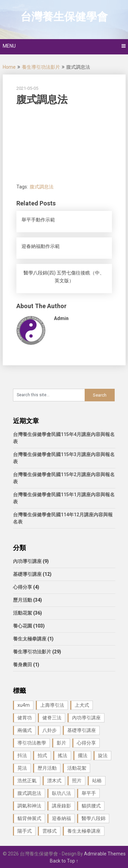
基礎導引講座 (27, 574)
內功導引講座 (27, 561)
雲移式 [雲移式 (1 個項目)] (49, 831)
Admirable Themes (105, 854)
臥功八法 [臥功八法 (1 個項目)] (61, 793)
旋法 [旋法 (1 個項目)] (103, 755)
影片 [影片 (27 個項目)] (61, 743)
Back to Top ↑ (64, 861)
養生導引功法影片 (41, 67)
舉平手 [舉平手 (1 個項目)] (89, 793)
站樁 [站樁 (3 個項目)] (97, 781)
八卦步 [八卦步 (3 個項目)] (49, 730)
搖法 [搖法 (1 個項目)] (62, 755)
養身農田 (23, 665)
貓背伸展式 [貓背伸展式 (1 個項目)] (29, 818)
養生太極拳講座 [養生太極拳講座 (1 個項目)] (84, 831)
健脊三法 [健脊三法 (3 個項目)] (52, 718)
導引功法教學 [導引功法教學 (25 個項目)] (32, 743)
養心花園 (23, 626)
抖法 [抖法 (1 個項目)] (22, 755)
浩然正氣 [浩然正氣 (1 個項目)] (27, 781)
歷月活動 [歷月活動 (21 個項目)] (47, 768)
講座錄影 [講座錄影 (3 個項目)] (61, 806)
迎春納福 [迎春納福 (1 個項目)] (61, 818)
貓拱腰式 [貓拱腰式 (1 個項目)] (91, 806)
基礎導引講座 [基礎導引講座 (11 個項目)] (82, 730)
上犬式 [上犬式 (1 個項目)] (82, 705)
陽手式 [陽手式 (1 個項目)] (25, 831)
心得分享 (23, 587)
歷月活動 (23, 600)
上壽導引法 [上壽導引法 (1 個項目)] (52, 705)
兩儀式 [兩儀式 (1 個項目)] (25, 730)
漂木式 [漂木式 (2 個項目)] (54, 781)
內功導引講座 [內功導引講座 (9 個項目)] (86, 718)
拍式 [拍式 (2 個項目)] (42, 755)
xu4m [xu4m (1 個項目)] (24, 705)
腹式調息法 (42, 187)
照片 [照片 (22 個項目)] (77, 781)
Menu (9, 46)
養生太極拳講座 (30, 639)
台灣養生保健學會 (64, 17)
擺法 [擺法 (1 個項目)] (83, 755)
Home (9, 67)
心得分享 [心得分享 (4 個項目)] (86, 743)
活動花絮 (23, 613)
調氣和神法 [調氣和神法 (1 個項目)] (29, 806)
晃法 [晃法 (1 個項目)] (22, 768)
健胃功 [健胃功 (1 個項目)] (25, 718)
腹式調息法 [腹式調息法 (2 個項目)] (29, 793)
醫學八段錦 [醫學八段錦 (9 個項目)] (94, 818)
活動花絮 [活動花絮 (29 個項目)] (77, 768)
